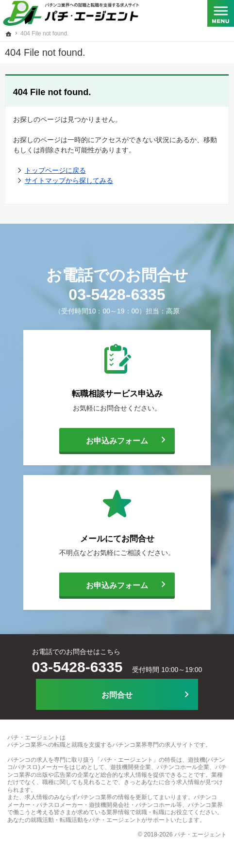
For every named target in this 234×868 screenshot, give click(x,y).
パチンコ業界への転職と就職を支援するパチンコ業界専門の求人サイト (100, 745)
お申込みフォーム (104, 440)
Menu (221, 15)
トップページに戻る (55, 170)
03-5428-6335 (117, 295)
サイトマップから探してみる (69, 180)
